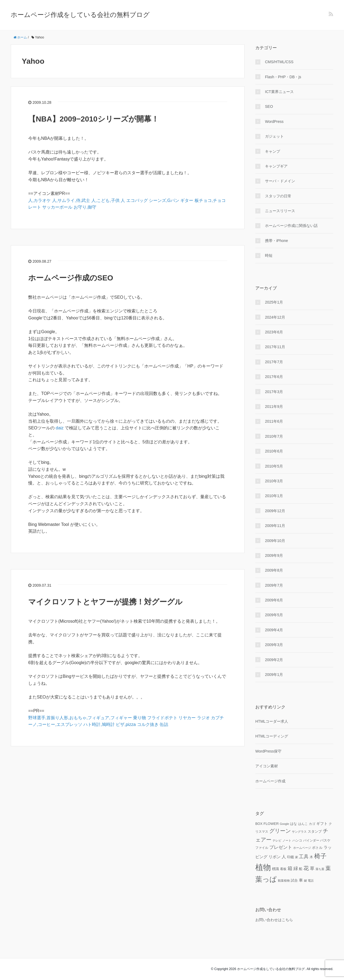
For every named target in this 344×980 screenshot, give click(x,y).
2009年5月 (274, 615)
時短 (269, 255)
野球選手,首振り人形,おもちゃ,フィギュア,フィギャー (80, 718)
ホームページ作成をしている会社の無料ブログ (80, 15)
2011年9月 (274, 407)
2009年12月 (275, 511)
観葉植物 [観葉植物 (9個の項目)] (284, 881)
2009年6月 (274, 600)
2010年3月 (274, 481)
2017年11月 (275, 347)
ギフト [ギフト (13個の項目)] (322, 824)
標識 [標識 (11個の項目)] (275, 869)
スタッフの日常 (278, 196)
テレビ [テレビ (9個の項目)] (277, 840)
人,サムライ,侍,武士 (71, 200)
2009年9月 (274, 555)
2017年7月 (274, 362)
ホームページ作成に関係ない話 (291, 226)
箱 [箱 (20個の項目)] (290, 868)
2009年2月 (274, 660)
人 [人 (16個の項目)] (284, 857)
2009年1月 (274, 675)
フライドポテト (162, 718)
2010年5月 (274, 466)
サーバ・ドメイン (280, 181)
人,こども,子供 (105, 200)
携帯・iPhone (277, 241)
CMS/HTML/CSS (279, 62)
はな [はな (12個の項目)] (293, 824)
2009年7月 (274, 585)
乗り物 (139, 718)
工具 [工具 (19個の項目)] (304, 857)
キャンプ (273, 151)
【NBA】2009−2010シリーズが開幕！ (94, 119)
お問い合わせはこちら (274, 920)
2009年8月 (274, 570)
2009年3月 (274, 645)
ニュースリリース (280, 211)
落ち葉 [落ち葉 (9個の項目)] (320, 869)
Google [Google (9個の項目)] (284, 824)
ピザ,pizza (126, 724)
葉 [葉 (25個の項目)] (328, 868)
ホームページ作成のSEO (71, 278)
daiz (60, 428)
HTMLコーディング (272, 736)
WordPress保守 (268, 751)
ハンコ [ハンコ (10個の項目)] (297, 840)
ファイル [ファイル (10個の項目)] (262, 848)
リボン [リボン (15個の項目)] (275, 857)
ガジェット (274, 136)
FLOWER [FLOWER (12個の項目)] (271, 824)
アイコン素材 (267, 766)
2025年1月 (274, 302)
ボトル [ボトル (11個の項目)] (317, 848)
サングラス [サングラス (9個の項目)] (299, 832)
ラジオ (203, 718)
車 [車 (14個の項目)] (301, 880)
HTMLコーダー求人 (272, 721)
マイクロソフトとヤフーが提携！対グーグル (105, 602)
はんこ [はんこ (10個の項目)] (303, 824)
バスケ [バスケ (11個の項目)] (325, 840)
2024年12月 (275, 317)
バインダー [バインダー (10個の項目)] (311, 840)
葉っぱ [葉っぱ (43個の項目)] (266, 879)
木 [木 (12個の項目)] (311, 857)
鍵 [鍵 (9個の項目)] (305, 881)
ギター (187, 200)
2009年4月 (274, 630)
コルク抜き (148, 724)
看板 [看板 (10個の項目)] (283, 869)
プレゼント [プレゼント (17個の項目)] (281, 847)
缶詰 (164, 724)
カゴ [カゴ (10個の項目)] (312, 824)
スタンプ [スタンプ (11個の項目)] (315, 832)
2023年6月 (274, 332)
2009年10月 (275, 541)
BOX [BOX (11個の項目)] (259, 824)
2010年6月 (274, 451)
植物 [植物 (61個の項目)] (263, 867)
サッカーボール (57, 207)
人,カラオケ (40, 200)
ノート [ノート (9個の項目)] (287, 840)
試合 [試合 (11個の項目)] (294, 881)
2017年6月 (274, 377)
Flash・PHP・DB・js (283, 77)
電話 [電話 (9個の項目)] (311, 881)
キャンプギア (276, 166)
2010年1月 (274, 496)
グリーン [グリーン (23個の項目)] (280, 831)
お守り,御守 (85, 207)
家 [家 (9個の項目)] (297, 857)
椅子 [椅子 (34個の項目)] (320, 856)
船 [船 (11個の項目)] (301, 869)
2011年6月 (274, 421)
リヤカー (187, 718)
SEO (269, 106)
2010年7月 (274, 436)
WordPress (274, 122)
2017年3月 (274, 392)
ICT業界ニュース (279, 92)
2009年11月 (275, 526)
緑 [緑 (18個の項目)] (296, 868)
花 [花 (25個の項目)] (306, 868)
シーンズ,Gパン (164, 200)
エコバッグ (137, 200)
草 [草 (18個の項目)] (312, 868)
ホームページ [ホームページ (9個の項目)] (302, 848)
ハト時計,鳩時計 (99, 724)
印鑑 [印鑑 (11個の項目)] (291, 857)
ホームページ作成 (270, 781)
